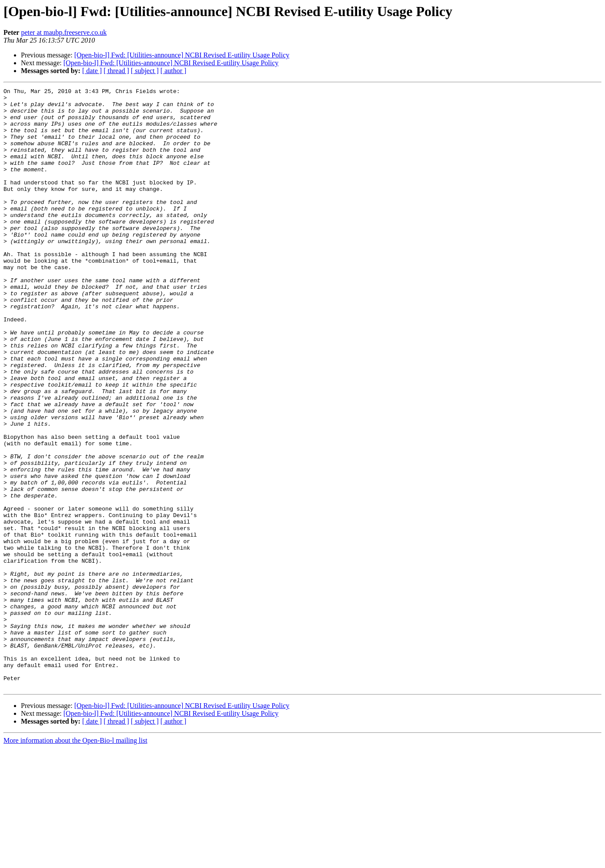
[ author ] (174, 71)
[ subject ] (145, 71)
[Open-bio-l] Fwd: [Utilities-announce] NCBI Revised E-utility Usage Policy (182, 55)
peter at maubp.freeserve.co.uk (64, 32)
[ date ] (92, 71)
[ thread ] (116, 71)
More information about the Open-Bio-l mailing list (75, 860)
